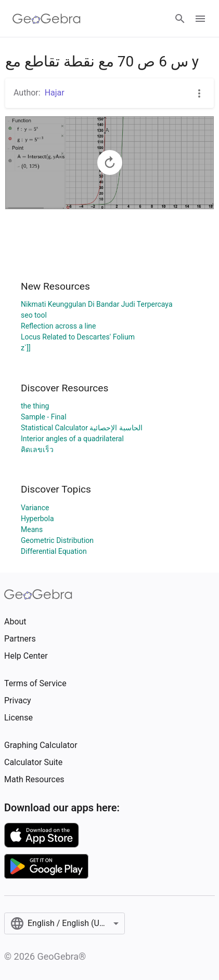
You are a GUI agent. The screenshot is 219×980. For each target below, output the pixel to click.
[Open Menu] (200, 19)
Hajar (55, 93)
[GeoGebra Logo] (47, 19)
